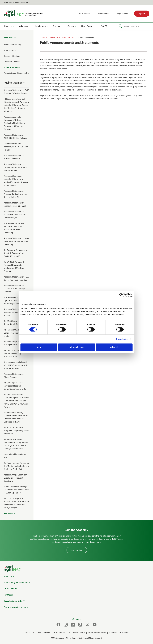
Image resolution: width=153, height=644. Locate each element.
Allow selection (76, 347)
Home (43, 38)
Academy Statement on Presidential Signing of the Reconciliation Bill (15, 194)
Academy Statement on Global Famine (14, 375)
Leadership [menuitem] (41, 26)
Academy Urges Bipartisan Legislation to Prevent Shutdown (15, 478)
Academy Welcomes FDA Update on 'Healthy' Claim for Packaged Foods (15, 300)
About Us (54, 38)
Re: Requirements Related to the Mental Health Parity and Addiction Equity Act (16, 466)
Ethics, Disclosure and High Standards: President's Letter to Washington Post (16, 490)
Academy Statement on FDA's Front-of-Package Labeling (14, 289)
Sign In (142, 13)
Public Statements (12, 67)
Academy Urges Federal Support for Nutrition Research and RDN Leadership (14, 228)
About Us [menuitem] (8, 26)
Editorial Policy (44, 632)
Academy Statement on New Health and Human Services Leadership (16, 241)
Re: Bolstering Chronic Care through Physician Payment (16, 343)
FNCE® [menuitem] (104, 26)
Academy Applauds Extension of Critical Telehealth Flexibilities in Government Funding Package (14, 123)
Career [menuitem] (71, 26)
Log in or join (77, 550)
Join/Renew (84, 13)
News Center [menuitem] (87, 26)
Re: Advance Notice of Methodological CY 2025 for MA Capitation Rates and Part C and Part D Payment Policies (16, 401)
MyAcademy (123, 13)
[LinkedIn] (73, 625)
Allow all (114, 347)
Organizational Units (13, 601)
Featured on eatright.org (15, 607)
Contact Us (30, 632)
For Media (8, 595)
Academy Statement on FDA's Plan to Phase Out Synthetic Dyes (15, 214)
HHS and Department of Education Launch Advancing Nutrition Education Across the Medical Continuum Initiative (16, 105)
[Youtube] (95, 625)
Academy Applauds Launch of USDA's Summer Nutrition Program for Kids (16, 365)
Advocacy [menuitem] (24, 26)
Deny (39, 347)
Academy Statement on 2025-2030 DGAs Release (15, 136)
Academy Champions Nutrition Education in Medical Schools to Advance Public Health (16, 181)
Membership (103, 13)
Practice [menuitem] (57, 26)
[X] (87, 625)
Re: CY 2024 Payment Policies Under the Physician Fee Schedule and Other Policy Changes (16, 503)
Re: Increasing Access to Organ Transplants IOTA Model (14, 333)
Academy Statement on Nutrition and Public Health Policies (16, 312)
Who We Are (10, 38)
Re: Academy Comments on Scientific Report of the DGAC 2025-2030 (16, 253)
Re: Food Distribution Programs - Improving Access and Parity (16, 430)
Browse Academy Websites (16, 3)
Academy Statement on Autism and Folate (14, 157)
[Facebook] (58, 625)
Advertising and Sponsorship (16, 73)
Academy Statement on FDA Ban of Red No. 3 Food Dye (16, 278)
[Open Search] (120, 26)
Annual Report (10, 50)
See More (8, 513)
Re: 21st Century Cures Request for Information (14, 322)
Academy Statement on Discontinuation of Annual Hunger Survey (15, 167)
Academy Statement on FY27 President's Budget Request (16, 92)
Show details (122, 339)
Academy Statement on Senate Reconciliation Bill (15, 204)
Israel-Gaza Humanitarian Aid (15, 456)
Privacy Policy (60, 632)
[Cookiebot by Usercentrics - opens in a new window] (121, 295)
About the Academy (12, 45)
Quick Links (9, 589)
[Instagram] (66, 625)
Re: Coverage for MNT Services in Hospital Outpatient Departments (15, 386)
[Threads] (80, 625)
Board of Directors (12, 56)
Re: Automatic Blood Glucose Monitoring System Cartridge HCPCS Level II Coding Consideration (16, 444)
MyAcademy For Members (16, 582)
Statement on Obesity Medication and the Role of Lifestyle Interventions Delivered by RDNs (16, 417)
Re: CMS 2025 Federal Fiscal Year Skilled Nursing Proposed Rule (16, 353)
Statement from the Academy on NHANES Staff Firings (16, 147)
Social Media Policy (77, 632)
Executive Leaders (12, 62)
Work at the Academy (97, 632)
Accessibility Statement (119, 632)
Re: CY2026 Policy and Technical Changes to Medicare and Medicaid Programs (14, 266)
